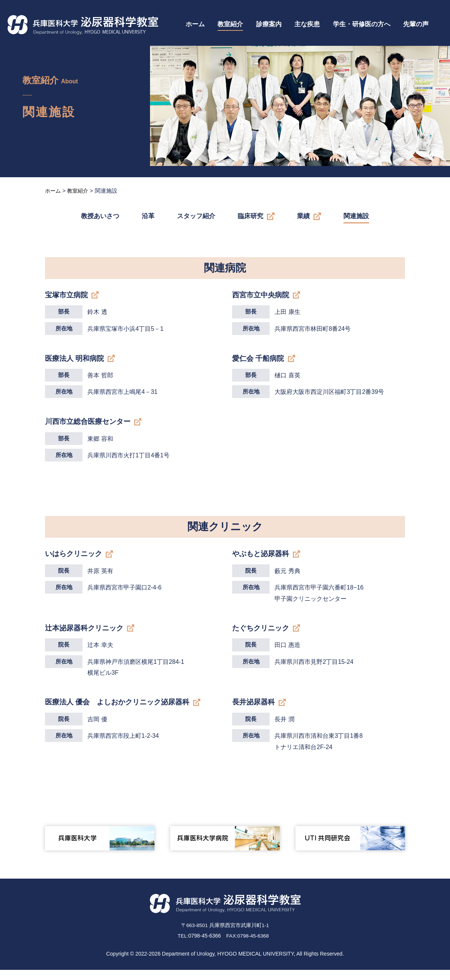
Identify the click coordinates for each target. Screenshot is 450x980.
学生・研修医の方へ (362, 24)
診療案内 (269, 24)
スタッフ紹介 (196, 216)
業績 (303, 216)
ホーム (195, 24)
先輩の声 (416, 24)
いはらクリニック (75, 560)
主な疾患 (307, 24)
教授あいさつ (100, 216)
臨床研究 (250, 216)
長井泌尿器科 (255, 711)
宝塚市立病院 (67, 295)
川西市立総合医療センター (90, 426)
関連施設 (356, 216)
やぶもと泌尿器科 (262, 560)
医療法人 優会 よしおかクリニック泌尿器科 (121, 711)
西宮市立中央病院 (262, 295)
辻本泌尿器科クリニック (86, 635)
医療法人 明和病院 (76, 360)
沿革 (148, 216)
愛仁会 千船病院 (259, 360)
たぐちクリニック (262, 635)
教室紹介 (230, 24)
